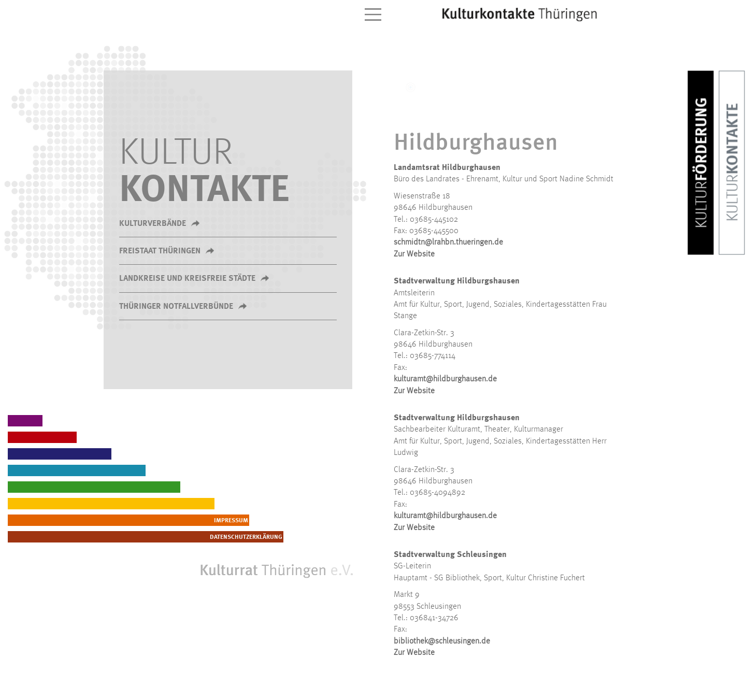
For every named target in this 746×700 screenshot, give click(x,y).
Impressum (334, 521)
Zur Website (414, 254)
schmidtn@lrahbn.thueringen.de (448, 242)
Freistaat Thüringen (160, 251)
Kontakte (734, 163)
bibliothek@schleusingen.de (442, 641)
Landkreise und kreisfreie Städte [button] (187, 279)
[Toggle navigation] (373, 15)
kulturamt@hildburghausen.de (445, 379)
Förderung (702, 163)
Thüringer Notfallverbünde (176, 307)
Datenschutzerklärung (315, 537)
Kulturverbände (153, 224)
